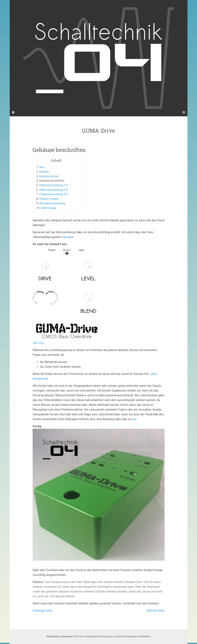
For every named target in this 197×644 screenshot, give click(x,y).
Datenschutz (53, 636)
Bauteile (44, 172)
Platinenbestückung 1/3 (54, 185)
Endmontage (49, 208)
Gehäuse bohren (49, 176)
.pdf (35, 343)
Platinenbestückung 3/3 (54, 194)
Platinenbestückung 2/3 (54, 190)
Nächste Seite (155, 611)
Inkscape (68, 237)
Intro (42, 167)
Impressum (67, 636)
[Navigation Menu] (184, 112)
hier (134, 419)
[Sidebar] (13, 112)
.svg (41, 343)
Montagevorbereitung (52, 203)
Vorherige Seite (43, 611)
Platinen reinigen (49, 199)
